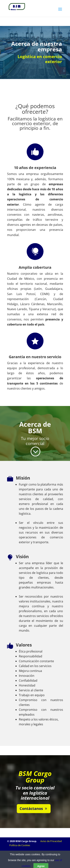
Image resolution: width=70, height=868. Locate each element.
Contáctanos (31, 809)
